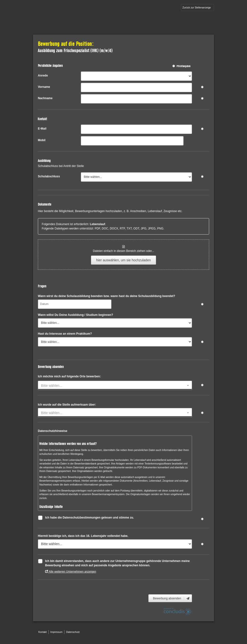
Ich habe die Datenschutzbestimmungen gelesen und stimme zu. (89, 518)
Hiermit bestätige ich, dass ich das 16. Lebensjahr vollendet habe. (83, 536)
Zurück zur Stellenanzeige (197, 8)
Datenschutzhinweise (53, 431)
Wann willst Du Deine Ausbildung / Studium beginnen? (75, 315)
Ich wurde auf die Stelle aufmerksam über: (67, 405)
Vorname (44, 87)
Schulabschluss (49, 176)
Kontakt (43, 632)
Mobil (42, 140)
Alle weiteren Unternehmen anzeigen (71, 572)
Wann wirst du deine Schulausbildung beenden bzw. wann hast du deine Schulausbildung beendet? (106, 296)
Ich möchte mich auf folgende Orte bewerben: (69, 376)
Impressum (56, 632)
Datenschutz (73, 632)
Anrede (43, 76)
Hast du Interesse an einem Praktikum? (65, 334)
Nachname (45, 98)
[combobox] (115, 385)
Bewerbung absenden (171, 598)
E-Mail (42, 129)
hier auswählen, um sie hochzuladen (123, 260)
